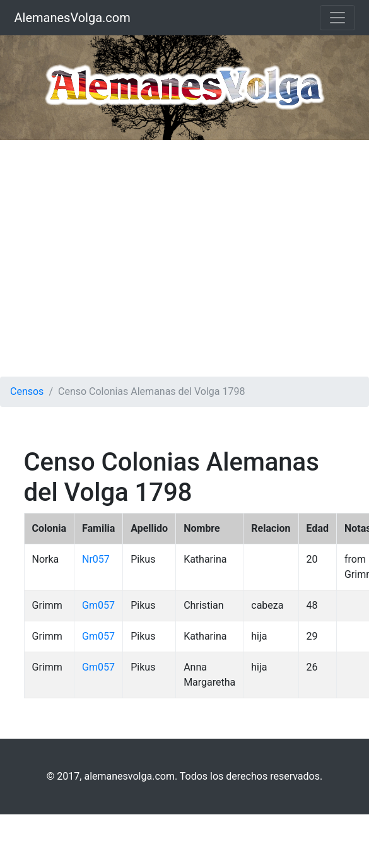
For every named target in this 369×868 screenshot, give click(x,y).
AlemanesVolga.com (73, 18)
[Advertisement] (118, 258)
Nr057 (96, 559)
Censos (27, 391)
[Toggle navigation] (337, 18)
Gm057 (98, 605)
